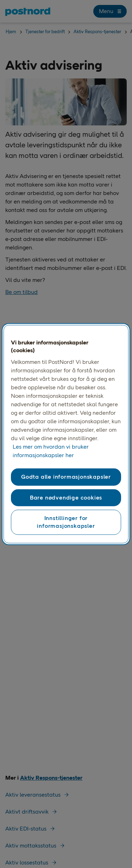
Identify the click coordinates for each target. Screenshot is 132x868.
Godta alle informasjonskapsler (66, 477)
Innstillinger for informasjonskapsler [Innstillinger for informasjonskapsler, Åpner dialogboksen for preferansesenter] (66, 522)
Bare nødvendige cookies (66, 498)
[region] (66, 434)
